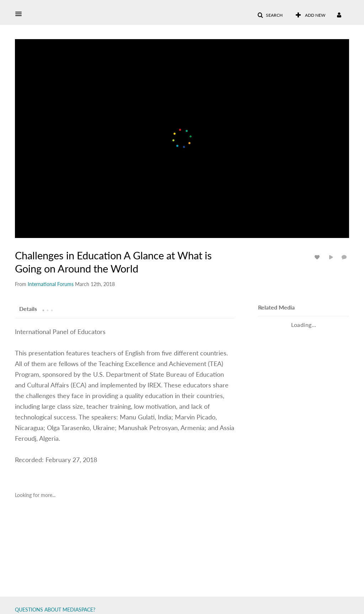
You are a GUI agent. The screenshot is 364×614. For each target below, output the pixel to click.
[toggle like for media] (318, 257)
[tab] (28, 308)
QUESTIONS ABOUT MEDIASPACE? (55, 610)
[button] (21, 14)
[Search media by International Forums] (51, 284)
